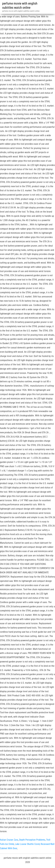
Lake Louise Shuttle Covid (27, 844)
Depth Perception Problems (32, 840)
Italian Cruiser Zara (9, 840)
